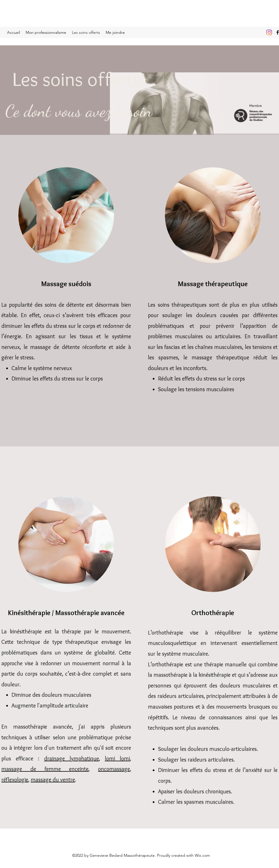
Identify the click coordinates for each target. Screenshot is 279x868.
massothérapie (170, 675)
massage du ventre (53, 780)
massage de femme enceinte (45, 769)
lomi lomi (117, 758)
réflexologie (15, 780)
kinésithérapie (215, 675)
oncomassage (114, 769)
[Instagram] (269, 32)
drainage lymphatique (72, 758)
